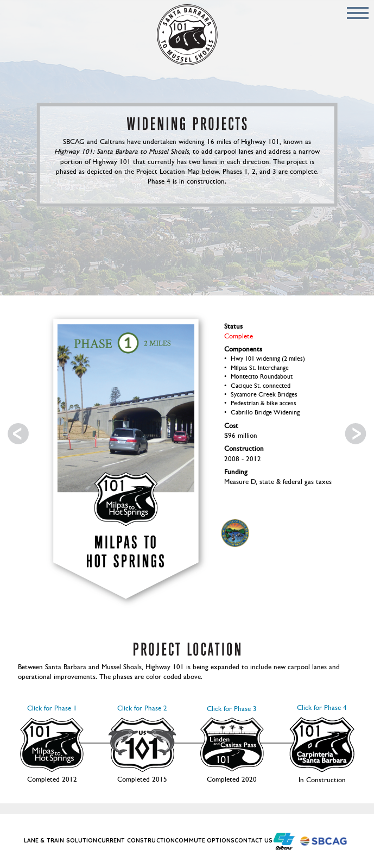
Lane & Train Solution (61, 841)
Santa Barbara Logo (235, 533)
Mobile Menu (358, 13)
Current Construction (137, 841)
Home (187, 35)
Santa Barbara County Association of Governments (325, 841)
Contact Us (253, 841)
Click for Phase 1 (52, 738)
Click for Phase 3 (232, 739)
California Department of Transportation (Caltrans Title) (284, 841)
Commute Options (205, 841)
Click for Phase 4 (322, 738)
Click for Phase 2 (142, 738)
